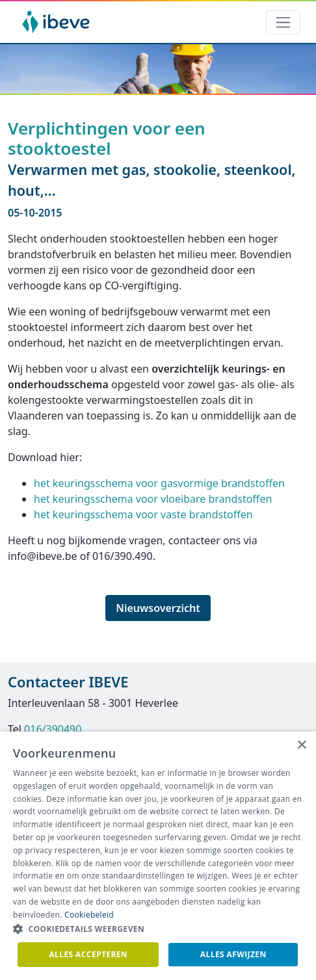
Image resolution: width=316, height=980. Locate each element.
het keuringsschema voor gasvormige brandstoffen (159, 483)
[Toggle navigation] (283, 22)
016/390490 (53, 729)
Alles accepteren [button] (88, 954)
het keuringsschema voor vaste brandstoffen (143, 514)
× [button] (301, 746)
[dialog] (158, 856)
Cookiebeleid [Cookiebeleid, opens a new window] (89, 915)
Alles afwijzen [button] (233, 954)
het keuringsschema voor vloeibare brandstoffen (153, 499)
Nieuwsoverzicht (158, 608)
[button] (158, 929)
